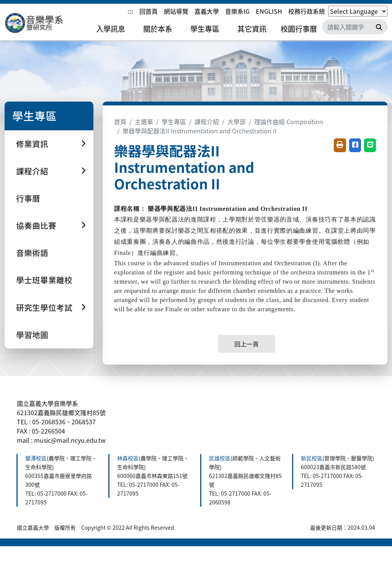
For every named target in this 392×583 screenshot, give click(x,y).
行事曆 (28, 198)
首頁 (120, 122)
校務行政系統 (307, 11)
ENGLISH (269, 11)
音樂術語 (32, 253)
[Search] (355, 27)
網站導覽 (176, 11)
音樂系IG (237, 11)
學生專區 (205, 29)
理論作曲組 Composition (289, 122)
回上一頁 (247, 344)
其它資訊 (252, 29)
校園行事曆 (299, 29)
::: (130, 11)
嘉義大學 (207, 11)
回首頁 (149, 11)
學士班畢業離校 (44, 280)
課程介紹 (207, 122)
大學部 (237, 122)
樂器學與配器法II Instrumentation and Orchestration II (200, 131)
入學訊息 (111, 29)
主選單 (144, 122)
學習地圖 (32, 335)
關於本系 (158, 29)
